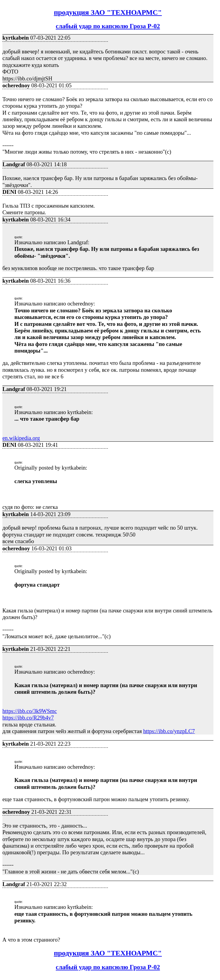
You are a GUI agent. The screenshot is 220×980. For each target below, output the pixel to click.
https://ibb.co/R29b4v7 (28, 718)
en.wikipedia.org (21, 438)
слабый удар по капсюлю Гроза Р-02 (108, 26)
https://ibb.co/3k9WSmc (30, 711)
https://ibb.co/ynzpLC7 (169, 731)
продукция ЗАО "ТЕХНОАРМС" (108, 12)
